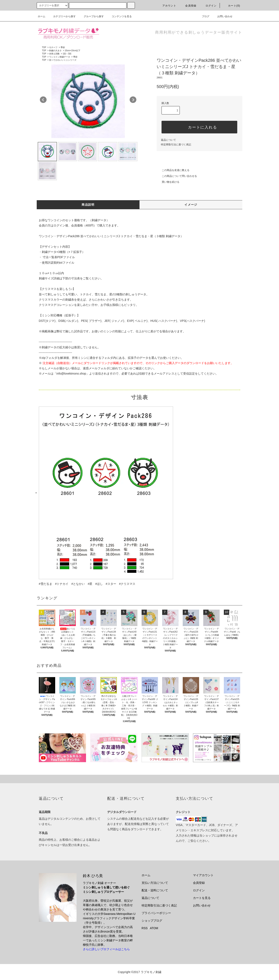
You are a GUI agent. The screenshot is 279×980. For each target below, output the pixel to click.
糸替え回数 (54, 54)
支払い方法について (155, 883)
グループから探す (91, 16)
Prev (43, 100)
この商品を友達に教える (173, 170)
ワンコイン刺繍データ (60, 57)
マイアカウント (203, 875)
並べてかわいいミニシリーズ (63, 60)
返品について (168, 140)
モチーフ (53, 47)
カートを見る (202, 898)
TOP (44, 47)
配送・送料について (155, 890)
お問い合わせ (222, 16)
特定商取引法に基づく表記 (176, 145)
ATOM (154, 928)
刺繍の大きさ (55, 51)
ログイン (209, 6)
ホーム (42, 16)
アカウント (167, 6)
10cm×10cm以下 (73, 51)
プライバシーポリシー (156, 913)
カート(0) (232, 6)
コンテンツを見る (119, 16)
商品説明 (88, 205)
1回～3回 (67, 54)
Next (133, 100)
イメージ (191, 205)
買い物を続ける (168, 182)
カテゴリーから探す (62, 16)
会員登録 (188, 6)
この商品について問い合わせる (177, 176)
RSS (145, 928)
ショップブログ (152, 921)
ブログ (203, 16)
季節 (63, 47)
